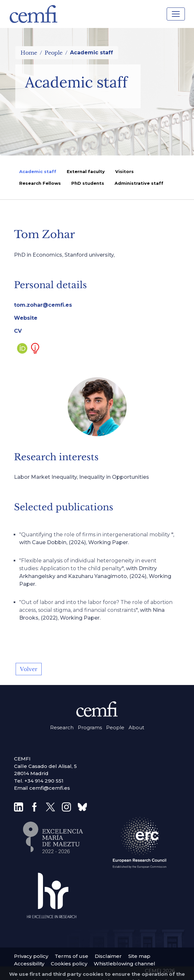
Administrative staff (139, 183)
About (136, 727)
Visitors (125, 171)
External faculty (86, 171)
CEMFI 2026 (160, 971)
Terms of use (71, 956)
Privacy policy (31, 956)
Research (62, 727)
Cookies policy (69, 964)
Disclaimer (108, 956)
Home (29, 53)
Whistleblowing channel (125, 964)
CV (18, 331)
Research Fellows (40, 183)
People (54, 53)
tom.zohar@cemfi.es (43, 305)
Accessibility (29, 964)
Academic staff (38, 171)
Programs (90, 727)
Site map (139, 956)
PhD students (88, 183)
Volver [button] (29, 669)
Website (26, 318)
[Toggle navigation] (176, 14)
